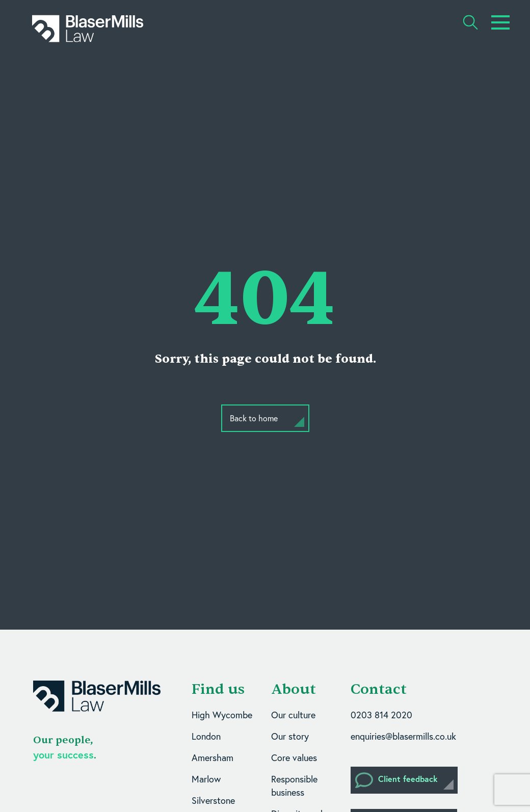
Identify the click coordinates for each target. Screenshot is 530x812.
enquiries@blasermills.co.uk (403, 736)
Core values (294, 758)
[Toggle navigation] (500, 22)
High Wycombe (222, 715)
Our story (290, 736)
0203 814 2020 (381, 715)
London (206, 736)
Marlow (206, 779)
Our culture (293, 715)
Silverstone (213, 801)
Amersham (213, 758)
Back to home (254, 418)
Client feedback (396, 780)
